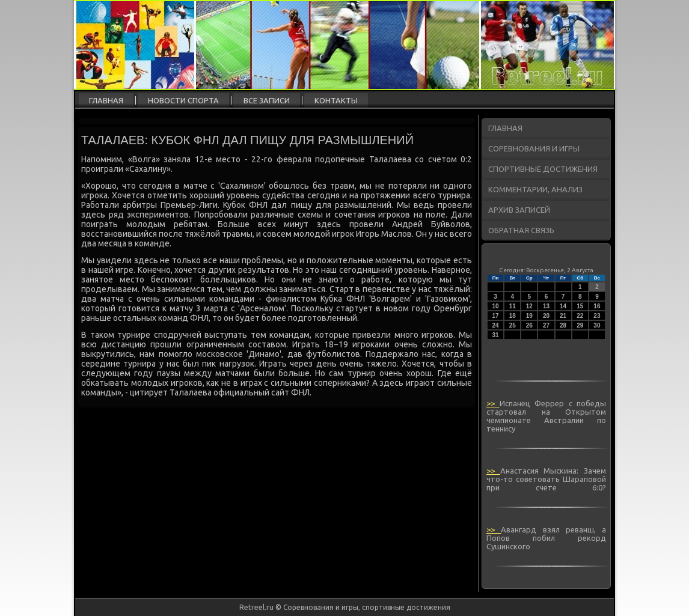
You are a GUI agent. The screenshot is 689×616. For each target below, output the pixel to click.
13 (546, 306)
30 (597, 325)
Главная (106, 100)
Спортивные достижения (543, 169)
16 (597, 306)
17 (496, 316)
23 (597, 316)
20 (546, 316)
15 (580, 306)
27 (546, 325)
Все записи (267, 100)
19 (529, 316)
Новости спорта (183, 100)
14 (563, 306)
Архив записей (519, 210)
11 (513, 306)
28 (563, 325)
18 (513, 316)
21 (563, 316)
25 (513, 325)
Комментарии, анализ (535, 189)
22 (580, 316)
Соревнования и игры (534, 148)
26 (529, 325)
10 (496, 306)
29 (580, 325)
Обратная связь (521, 230)
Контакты (336, 100)
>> (493, 403)
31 (496, 335)
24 (496, 325)
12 (529, 306)
